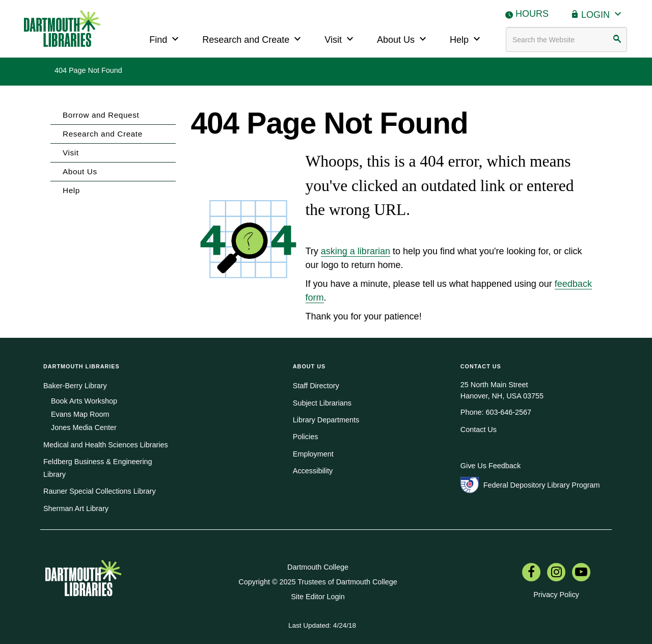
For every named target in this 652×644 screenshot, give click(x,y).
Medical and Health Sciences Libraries (106, 445)
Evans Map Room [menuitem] (80, 414)
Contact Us (479, 430)
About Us (403, 38)
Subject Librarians (322, 403)
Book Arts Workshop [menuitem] (84, 401)
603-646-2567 (508, 412)
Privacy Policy (556, 595)
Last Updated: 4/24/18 (322, 625)
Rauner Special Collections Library (100, 491)
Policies (306, 437)
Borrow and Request (101, 115)
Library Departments (326, 420)
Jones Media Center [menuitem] (84, 427)
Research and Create (253, 38)
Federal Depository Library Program (542, 485)
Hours (532, 14)
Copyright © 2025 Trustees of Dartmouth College (318, 582)
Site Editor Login (318, 597)
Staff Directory (316, 386)
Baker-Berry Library (75, 386)
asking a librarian (356, 251)
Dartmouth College (318, 567)
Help (466, 38)
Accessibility (313, 471)
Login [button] (603, 14)
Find (165, 38)
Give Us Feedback (491, 466)
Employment (313, 454)
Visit (340, 38)
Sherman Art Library (76, 508)
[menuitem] (531, 573)
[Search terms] (566, 39)
